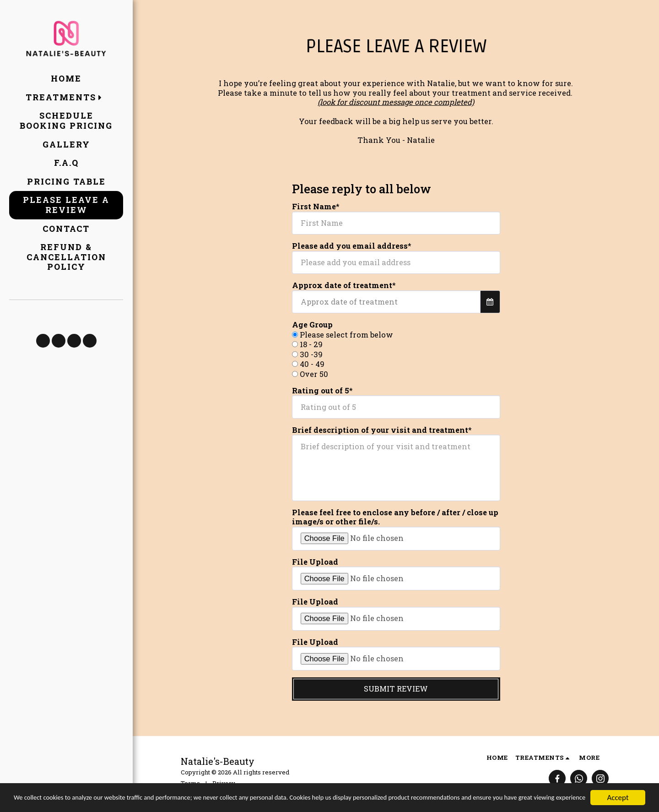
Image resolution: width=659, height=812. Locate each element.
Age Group (312, 325)
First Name (314, 207)
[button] (66, 98)
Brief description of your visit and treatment (380, 430)
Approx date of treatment (342, 285)
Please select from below (346, 335)
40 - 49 (312, 364)
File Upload (315, 562)
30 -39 (311, 354)
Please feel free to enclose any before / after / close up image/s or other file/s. (395, 517)
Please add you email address (350, 246)
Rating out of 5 (321, 391)
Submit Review (396, 689)
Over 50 (314, 374)
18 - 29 (311, 344)
